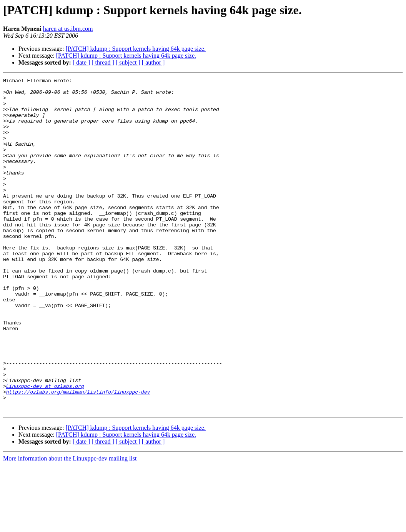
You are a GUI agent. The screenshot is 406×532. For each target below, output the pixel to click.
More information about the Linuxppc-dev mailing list (70, 525)
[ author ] (153, 62)
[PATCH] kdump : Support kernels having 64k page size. (136, 49)
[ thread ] (103, 62)
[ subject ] (128, 62)
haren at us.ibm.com (68, 29)
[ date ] (81, 62)
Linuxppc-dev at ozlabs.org (45, 448)
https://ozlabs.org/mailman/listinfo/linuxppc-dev (78, 455)
